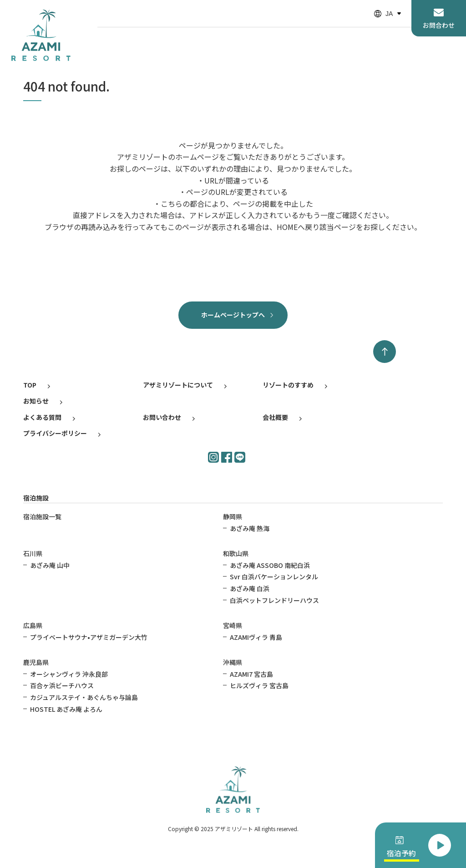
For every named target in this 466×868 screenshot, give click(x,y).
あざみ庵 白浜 (250, 588)
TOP (30, 385)
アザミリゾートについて (178, 385)
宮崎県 (233, 625)
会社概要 (275, 417)
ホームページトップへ (233, 315)
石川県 (33, 553)
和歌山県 (236, 553)
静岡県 (233, 516)
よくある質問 (42, 417)
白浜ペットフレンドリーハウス (274, 600)
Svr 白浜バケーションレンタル (274, 577)
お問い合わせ (162, 417)
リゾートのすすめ (288, 385)
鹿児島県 (36, 662)
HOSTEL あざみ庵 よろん (66, 709)
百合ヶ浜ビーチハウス (62, 685)
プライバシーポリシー (55, 433)
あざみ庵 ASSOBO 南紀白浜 (270, 565)
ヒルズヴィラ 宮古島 (259, 685)
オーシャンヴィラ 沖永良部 (69, 674)
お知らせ (36, 401)
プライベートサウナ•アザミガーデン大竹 (89, 637)
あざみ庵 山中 (50, 565)
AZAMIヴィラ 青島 (256, 637)
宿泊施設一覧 (42, 516)
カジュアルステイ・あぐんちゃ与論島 (84, 697)
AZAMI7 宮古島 (251, 674)
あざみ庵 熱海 (250, 528)
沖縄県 (233, 662)
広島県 (33, 625)
